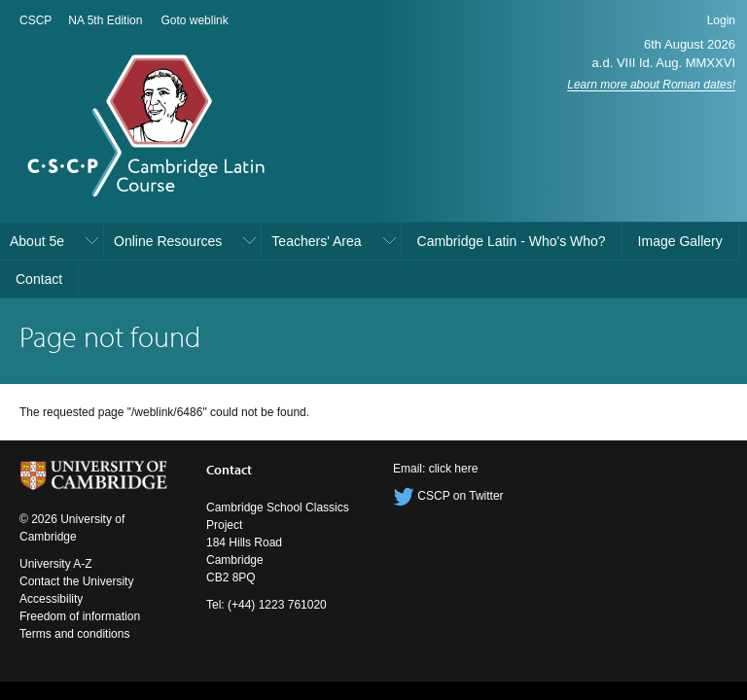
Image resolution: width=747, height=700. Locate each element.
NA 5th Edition (105, 20)
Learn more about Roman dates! (651, 85)
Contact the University (76, 581)
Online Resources (168, 241)
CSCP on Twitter (448, 496)
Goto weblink (194, 20)
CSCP (36, 20)
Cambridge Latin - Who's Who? (512, 241)
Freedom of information (80, 616)
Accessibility (51, 599)
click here (454, 469)
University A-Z (56, 564)
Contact (39, 279)
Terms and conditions (74, 634)
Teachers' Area (316, 241)
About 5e (37, 241)
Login (721, 20)
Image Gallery (680, 241)
